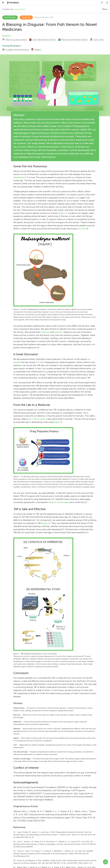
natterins (58, 332)
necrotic (81, 229)
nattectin (45, 332)
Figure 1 (63, 213)
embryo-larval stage (59, 502)
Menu (105, 9)
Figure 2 (58, 422)
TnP (38, 362)
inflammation (19, 177)
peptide (17, 362)
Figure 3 (46, 523)
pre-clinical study (37, 419)
